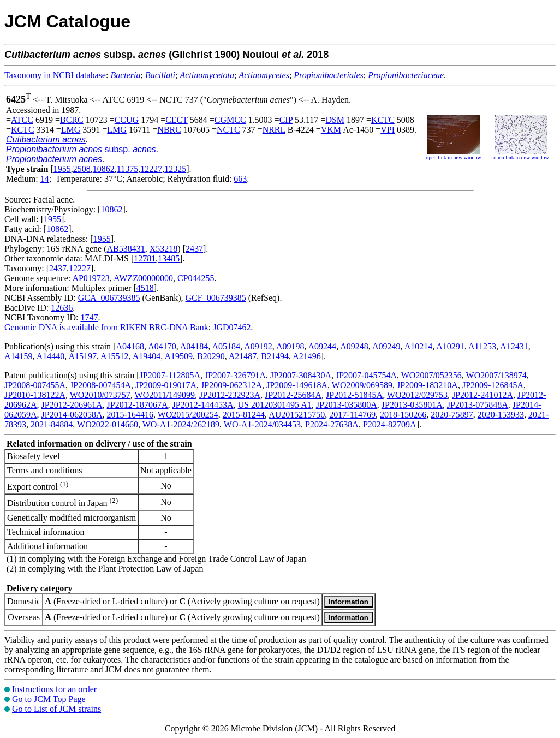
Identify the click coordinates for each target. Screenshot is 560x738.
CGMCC (230, 120)
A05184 (227, 346)
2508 (82, 169)
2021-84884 (52, 424)
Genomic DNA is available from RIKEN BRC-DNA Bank (106, 327)
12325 (175, 169)
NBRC (169, 130)
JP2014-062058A (72, 415)
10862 (104, 169)
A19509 (178, 356)
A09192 (258, 346)
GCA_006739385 (109, 298)
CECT (177, 120)
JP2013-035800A (347, 405)
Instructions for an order (54, 689)
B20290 (211, 356)
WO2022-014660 (108, 424)
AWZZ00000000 (143, 278)
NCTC (228, 130)
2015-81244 (244, 415)
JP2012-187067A (138, 405)
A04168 (130, 346)
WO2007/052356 (431, 375)
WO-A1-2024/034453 (262, 424)
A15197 (82, 356)
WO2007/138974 (496, 375)
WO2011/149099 (165, 395)
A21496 (307, 356)
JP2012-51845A (354, 395)
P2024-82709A (390, 424)
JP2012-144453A (203, 405)
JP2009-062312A (231, 385)
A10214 (419, 346)
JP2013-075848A (478, 405)
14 (45, 179)
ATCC (22, 120)
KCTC (383, 120)
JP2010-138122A (35, 395)
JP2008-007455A (35, 385)
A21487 (243, 356)
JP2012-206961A (72, 405)
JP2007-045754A (366, 375)
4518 (145, 288)
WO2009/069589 (362, 385)
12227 (151, 169)
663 (240, 179)
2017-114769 (352, 415)
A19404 (147, 356)
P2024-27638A (332, 424)
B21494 (275, 356)
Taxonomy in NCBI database (55, 75)
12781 (145, 258)
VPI (388, 130)
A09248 (354, 346)
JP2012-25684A (293, 395)
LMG (71, 130)
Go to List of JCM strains (56, 709)
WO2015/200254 (188, 415)
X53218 (164, 249)
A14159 (19, 356)
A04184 (194, 346)
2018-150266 (403, 415)
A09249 (386, 346)
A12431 (514, 346)
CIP (286, 120)
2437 (194, 249)
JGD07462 (232, 327)
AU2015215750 (297, 415)
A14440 (51, 356)
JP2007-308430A (301, 375)
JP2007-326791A (235, 375)
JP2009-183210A (427, 385)
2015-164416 (130, 415)
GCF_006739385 (216, 298)
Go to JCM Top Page (49, 699)
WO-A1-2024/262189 (181, 424)
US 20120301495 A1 (275, 405)
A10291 (450, 346)
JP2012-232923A (230, 395)
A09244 (323, 346)
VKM (331, 130)
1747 (89, 317)
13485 (169, 258)
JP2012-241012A (482, 395)
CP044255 (196, 278)
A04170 (162, 346)
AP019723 (91, 278)
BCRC (72, 120)
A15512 (115, 356)
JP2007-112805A (170, 375)
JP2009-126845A (493, 385)
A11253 (482, 346)
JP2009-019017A (166, 385)
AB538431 (126, 249)
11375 (127, 169)
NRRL (274, 130)
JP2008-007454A (100, 385)
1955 (62, 169)
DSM (335, 120)
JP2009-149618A (297, 385)
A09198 (290, 346)
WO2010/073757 (100, 395)
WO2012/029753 (417, 395)
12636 (62, 308)
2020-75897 (452, 415)
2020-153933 (501, 415)
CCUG (127, 120)
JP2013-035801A (412, 405)
